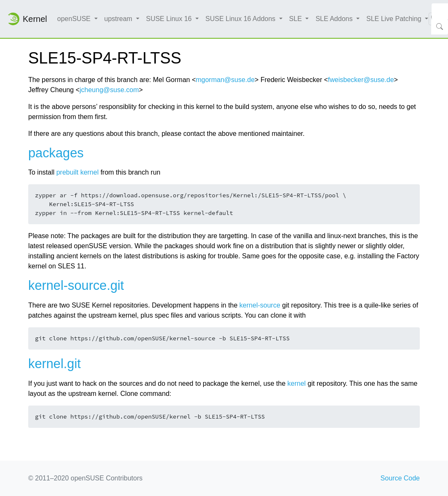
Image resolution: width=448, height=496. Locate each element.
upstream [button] (119, 19)
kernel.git (55, 364)
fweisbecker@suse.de (361, 80)
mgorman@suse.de (225, 80)
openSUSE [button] (75, 19)
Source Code (400, 478)
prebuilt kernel (78, 172)
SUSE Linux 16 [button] (170, 19)
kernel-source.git (76, 285)
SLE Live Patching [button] (395, 19)
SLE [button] (297, 19)
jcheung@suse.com (109, 90)
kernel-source (260, 305)
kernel (297, 383)
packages (56, 153)
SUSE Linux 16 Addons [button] (241, 19)
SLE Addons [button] (335, 19)
